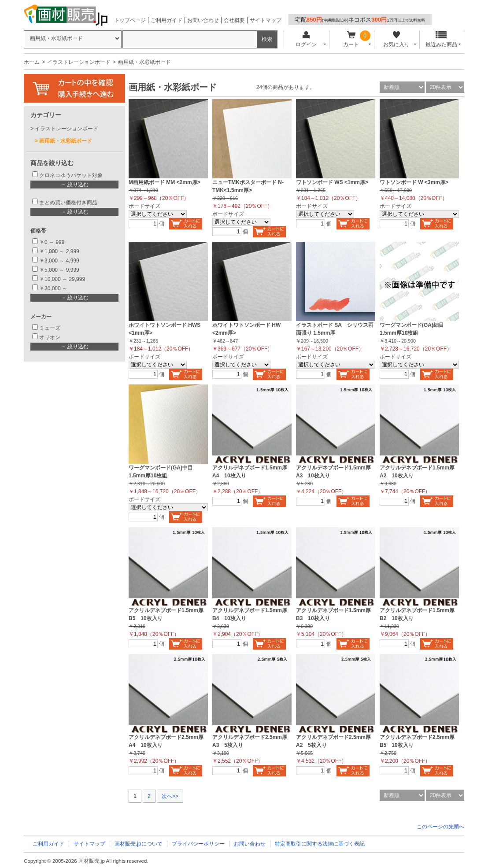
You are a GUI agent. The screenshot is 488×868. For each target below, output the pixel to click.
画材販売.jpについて (139, 844)
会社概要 (234, 20)
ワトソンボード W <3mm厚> (414, 182)
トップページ (130, 20)
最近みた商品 (441, 39)
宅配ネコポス (360, 20)
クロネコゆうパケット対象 (71, 175)
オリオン (50, 337)
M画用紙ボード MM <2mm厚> (165, 182)
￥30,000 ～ (54, 288)
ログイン (306, 39)
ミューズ (50, 328)
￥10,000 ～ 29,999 (62, 279)
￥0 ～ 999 (52, 242)
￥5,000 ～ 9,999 (59, 270)
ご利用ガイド (166, 20)
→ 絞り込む (74, 185)
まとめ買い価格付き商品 (68, 203)
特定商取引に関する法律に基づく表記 (320, 844)
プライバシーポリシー (198, 844)
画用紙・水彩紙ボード (66, 141)
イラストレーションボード (79, 62)
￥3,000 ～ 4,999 (59, 261)
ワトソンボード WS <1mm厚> (332, 182)
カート (351, 39)
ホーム (32, 62)
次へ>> (170, 796)
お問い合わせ (203, 20)
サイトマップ (266, 20)
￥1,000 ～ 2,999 (59, 251)
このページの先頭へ (440, 827)
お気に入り (396, 39)
